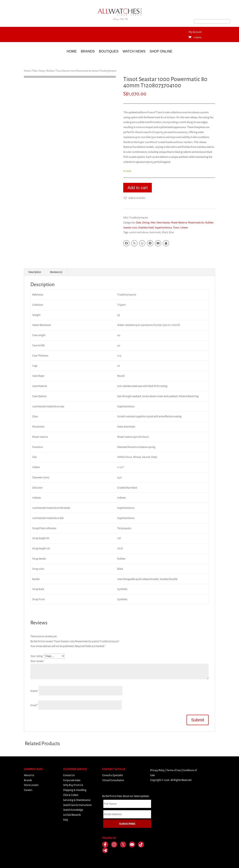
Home (72, 51)
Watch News (134, 51)
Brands (88, 51)
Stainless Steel (146, 228)
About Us (29, 775)
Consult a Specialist (113, 775)
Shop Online (161, 51)
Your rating (37, 656)
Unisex (184, 228)
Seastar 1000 (130, 228)
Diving (146, 223)
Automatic (155, 232)
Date (139, 223)
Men (153, 223)
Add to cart (138, 188)
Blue (171, 232)
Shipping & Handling (75, 790)
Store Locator (31, 785)
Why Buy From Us (73, 785)
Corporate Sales (72, 780)
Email (34, 705)
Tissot (176, 228)
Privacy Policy (157, 770)
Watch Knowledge (73, 810)
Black (165, 232)
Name (35, 691)
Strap (42, 71)
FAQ (65, 820)
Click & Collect (71, 795)
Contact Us (69, 775)
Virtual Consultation (113, 780)
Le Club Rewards (72, 815)
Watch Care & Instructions (77, 805)
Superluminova (163, 228)
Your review (38, 661)
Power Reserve (179, 223)
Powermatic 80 (196, 223)
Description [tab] (35, 272)
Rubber (50, 71)
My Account (195, 32)
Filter (35, 71)
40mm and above (139, 232)
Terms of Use (173, 770)
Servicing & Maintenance (77, 800)
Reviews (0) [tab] (56, 272)
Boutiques (109, 51)
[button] (134, 198)
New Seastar (163, 223)
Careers (28, 790)
